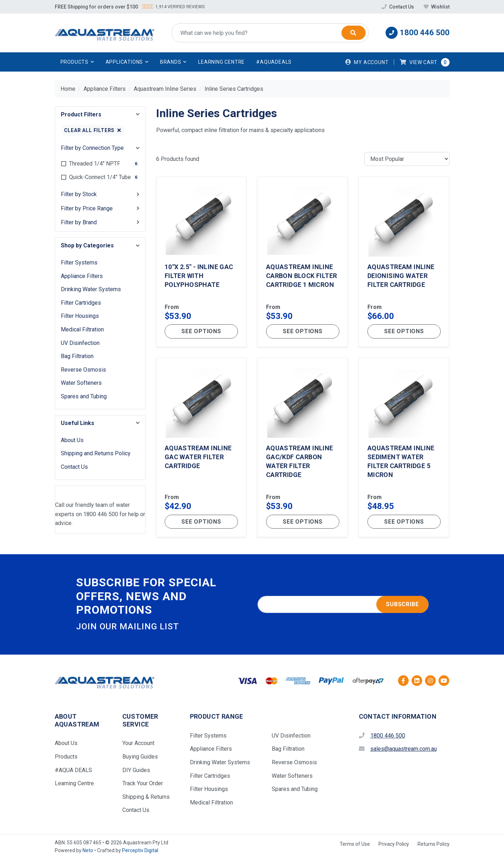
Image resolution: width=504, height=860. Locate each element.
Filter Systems (79, 263)
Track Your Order (143, 784)
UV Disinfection (80, 343)
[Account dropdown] (367, 62)
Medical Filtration (82, 329)
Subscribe (402, 605)
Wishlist (437, 7)
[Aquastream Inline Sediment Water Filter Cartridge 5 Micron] (404, 449)
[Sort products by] (407, 159)
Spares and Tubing (84, 396)
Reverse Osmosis (83, 370)
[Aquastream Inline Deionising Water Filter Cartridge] (404, 262)
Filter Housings (80, 316)
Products (66, 758)
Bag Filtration (77, 356)
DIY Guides (136, 771)
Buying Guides (140, 758)
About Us (72, 440)
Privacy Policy (394, 845)
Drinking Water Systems (91, 289)
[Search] (354, 33)
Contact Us (398, 7)
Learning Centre (221, 62)
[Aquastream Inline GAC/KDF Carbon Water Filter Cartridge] (303, 449)
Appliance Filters (82, 276)
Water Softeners (81, 383)
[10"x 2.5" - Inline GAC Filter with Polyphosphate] (201, 262)
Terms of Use (355, 845)
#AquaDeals (274, 62)
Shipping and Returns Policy (96, 453)
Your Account (138, 744)
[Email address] (343, 605)
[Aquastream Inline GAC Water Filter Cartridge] (201, 449)
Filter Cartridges (81, 303)
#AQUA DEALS (73, 771)
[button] (77, 62)
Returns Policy (434, 845)
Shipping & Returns (146, 798)
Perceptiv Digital (140, 851)
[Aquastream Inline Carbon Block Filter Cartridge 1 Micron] (303, 262)
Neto (88, 851)
